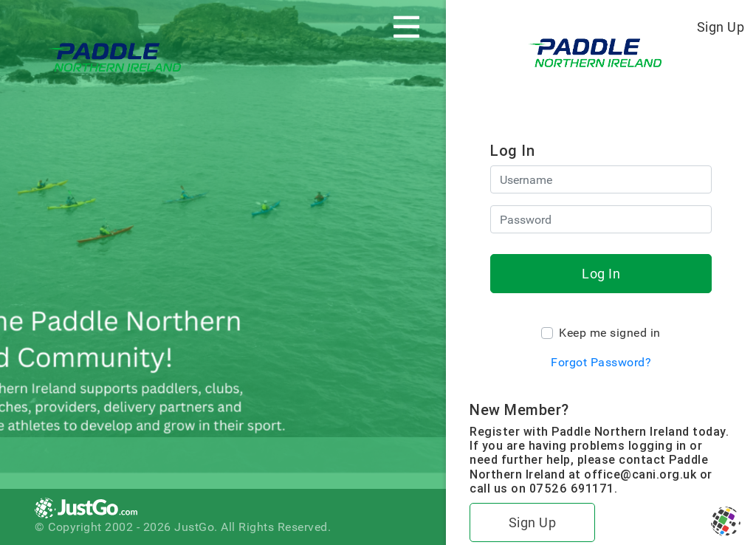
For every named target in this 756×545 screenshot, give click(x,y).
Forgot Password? (601, 362)
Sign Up (721, 27)
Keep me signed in (610, 333)
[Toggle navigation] (406, 27)
